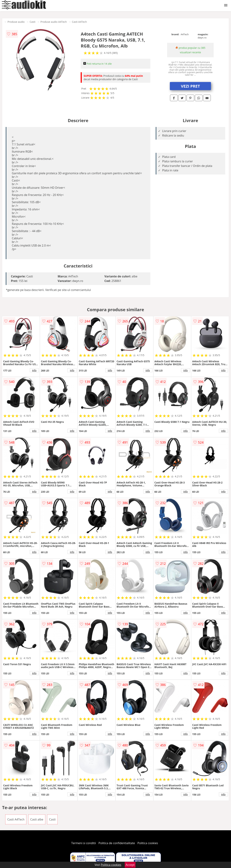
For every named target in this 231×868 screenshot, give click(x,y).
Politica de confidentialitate (117, 843)
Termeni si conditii (84, 843)
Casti (32, 22)
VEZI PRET (190, 86)
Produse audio (16, 22)
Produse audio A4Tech (54, 22)
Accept (130, 865)
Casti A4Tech (79, 22)
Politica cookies (148, 843)
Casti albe (37, 819)
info (34, 370)
